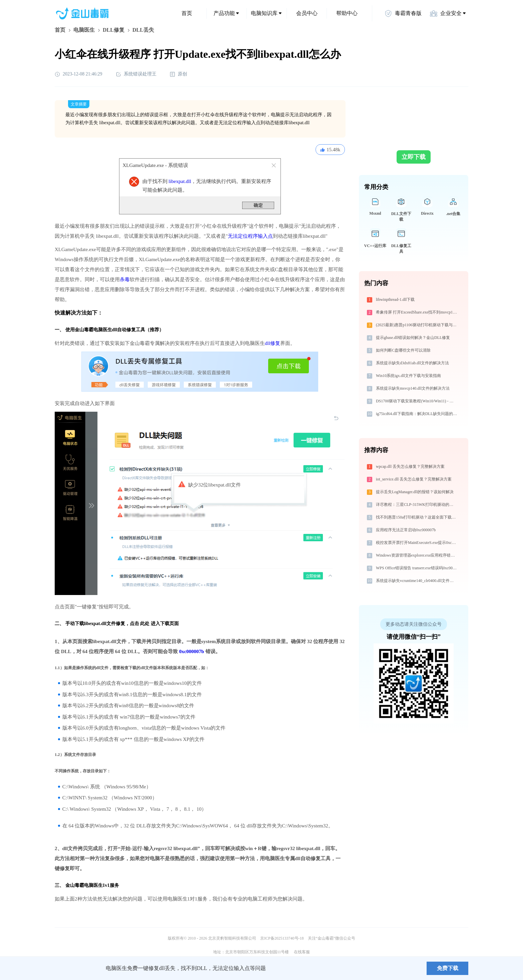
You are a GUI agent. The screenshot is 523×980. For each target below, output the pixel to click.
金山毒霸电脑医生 (84, 885)
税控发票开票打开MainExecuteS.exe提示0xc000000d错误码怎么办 (417, 543)
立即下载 (414, 157)
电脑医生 (84, 30)
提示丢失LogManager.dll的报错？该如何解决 (415, 492)
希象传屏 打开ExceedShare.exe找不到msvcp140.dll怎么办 (417, 312)
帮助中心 (347, 13)
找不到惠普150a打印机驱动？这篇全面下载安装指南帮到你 (417, 517)
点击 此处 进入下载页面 (154, 624)
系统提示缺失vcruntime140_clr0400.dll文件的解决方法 (417, 581)
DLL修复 (114, 30)
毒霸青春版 (403, 13)
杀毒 (125, 279)
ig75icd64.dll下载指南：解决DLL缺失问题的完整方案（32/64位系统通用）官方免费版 (417, 414)
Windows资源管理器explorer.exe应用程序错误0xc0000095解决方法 (417, 555)
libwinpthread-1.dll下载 (395, 300)
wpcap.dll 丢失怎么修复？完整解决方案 (410, 466)
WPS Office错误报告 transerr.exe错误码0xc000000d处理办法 (417, 568)
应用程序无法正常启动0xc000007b (406, 530)
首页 (187, 13)
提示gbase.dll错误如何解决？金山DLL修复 (413, 338)
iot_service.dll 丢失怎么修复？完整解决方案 (414, 479)
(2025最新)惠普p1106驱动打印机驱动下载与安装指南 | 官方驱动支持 (417, 325)
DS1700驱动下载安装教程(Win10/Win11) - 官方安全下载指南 (417, 401)
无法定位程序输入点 (250, 236)
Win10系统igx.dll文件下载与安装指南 (408, 376)
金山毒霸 (78, 968)
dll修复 (273, 343)
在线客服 (302, 952)
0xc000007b (192, 651)
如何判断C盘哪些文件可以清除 (403, 350)
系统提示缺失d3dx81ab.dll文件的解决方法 (412, 363)
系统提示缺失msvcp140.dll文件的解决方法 (413, 388)
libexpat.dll (180, 181)
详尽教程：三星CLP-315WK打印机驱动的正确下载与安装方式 (417, 505)
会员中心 (307, 13)
